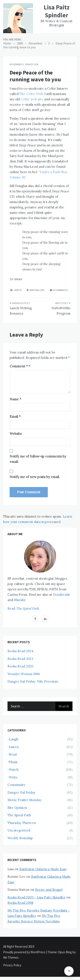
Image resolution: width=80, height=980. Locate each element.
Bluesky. (20, 600)
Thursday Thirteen (22, 823)
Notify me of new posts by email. (35, 477)
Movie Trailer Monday (24, 800)
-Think (12, 762)
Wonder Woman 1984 (24, 674)
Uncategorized (19, 830)
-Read (12, 754)
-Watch (13, 770)
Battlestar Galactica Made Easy (43, 869)
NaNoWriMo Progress (61, 311)
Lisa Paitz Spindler (57, 11)
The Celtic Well (31, 94)
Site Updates (17, 808)
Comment (19, 366)
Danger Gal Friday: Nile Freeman (33, 681)
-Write (18, 290)
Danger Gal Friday (21, 792)
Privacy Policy (12, 965)
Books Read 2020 (20, 666)
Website (16, 434)
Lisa (36, 64)
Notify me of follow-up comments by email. (38, 459)
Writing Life (37, 290)
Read (24, 608)
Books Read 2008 (20, 903)
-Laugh (13, 739)
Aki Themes (11, 957)
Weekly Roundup (20, 838)
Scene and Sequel (49, 890)
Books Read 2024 (20, 651)
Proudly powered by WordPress (25, 952)
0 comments (60, 290)
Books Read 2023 (20, 659)
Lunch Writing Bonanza (21, 311)
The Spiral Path (19, 815)
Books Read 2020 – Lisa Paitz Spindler (36, 897)
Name (15, 399)
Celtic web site (32, 99)
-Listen (13, 747)
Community (16, 785)
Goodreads (61, 595)
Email (15, 416)
